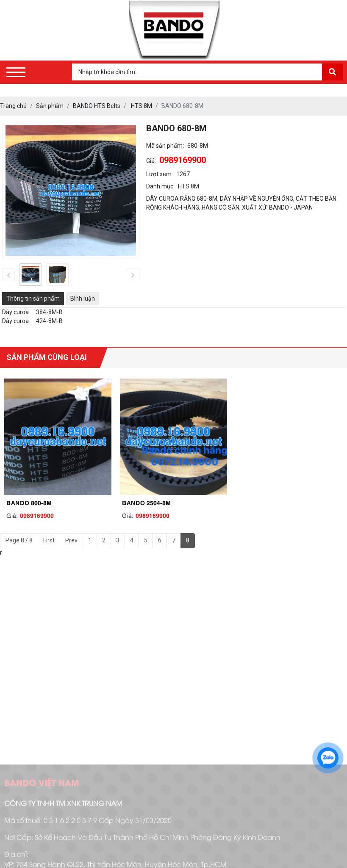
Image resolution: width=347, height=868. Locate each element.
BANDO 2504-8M (146, 502)
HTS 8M (189, 186)
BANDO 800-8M (29, 502)
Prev (71, 540)
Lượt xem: (160, 174)
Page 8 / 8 (19, 540)
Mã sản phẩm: (165, 146)
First (49, 540)
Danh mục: (160, 186)
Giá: (151, 161)
